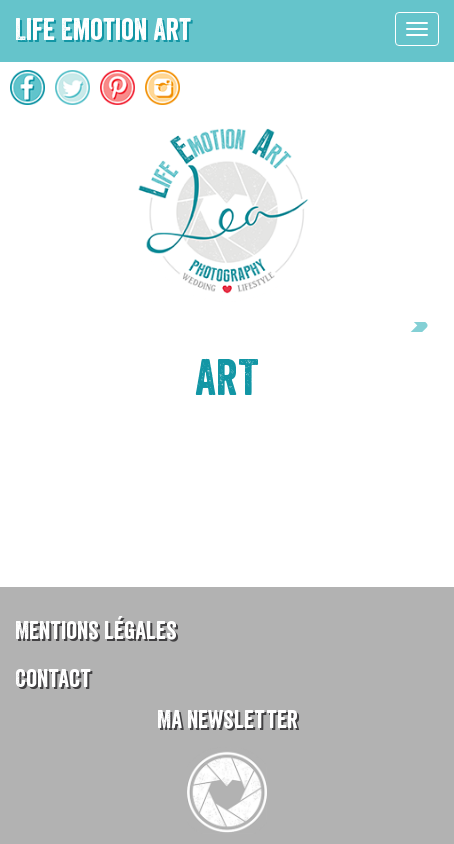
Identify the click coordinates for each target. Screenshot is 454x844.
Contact (53, 678)
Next (409, 327)
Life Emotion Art (103, 30)
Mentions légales (96, 630)
